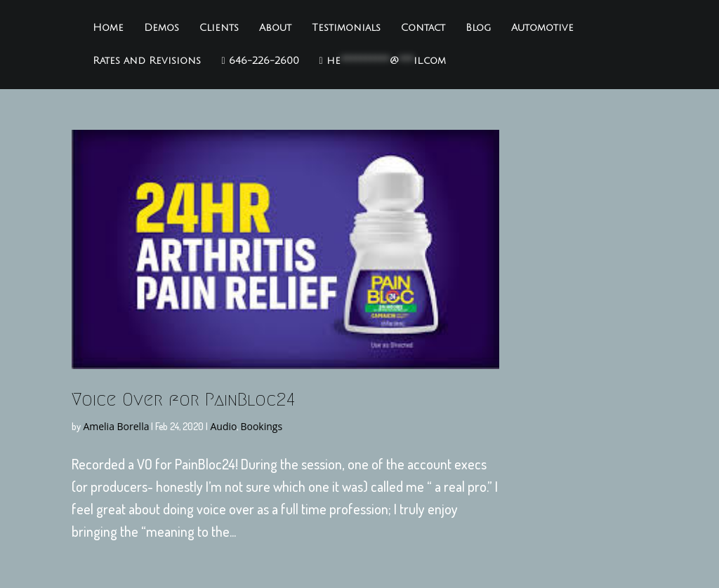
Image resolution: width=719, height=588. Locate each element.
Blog (478, 28)
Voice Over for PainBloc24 (183, 399)
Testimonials (346, 28)
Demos (161, 28)
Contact (423, 28)
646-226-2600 (260, 61)
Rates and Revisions (147, 61)
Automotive (542, 28)
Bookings (261, 426)
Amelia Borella (116, 426)
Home (108, 28)
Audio (223, 426)
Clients (219, 28)
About (275, 28)
